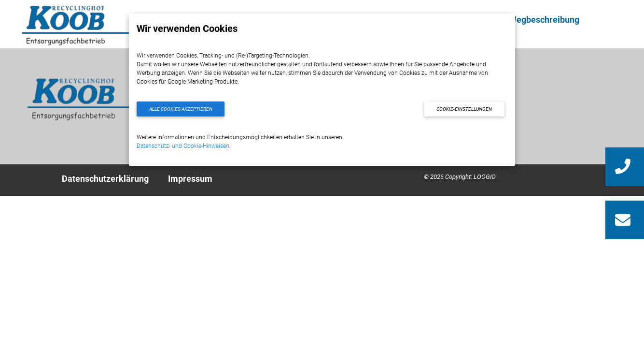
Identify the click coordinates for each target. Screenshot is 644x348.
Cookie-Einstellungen (464, 109)
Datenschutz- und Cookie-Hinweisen (183, 146)
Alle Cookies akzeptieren (181, 109)
